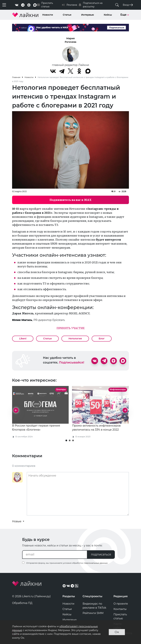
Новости (48, 15)
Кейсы (108, 15)
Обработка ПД (22, 603)
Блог (102, 339)
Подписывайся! (72, 362)
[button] (66, 440)
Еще (125, 15)
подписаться (101, 554)
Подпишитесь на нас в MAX (70, 200)
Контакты (120, 609)
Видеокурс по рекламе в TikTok (94, 606)
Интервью (88, 15)
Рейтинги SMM (93, 613)
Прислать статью (120, 616)
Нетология (75, 339)
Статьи (67, 15)
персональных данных (96, 563)
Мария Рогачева (71, 40)
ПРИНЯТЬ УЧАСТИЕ (71, 328)
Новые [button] (17, 521)
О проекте (121, 604)
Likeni (23, 339)
